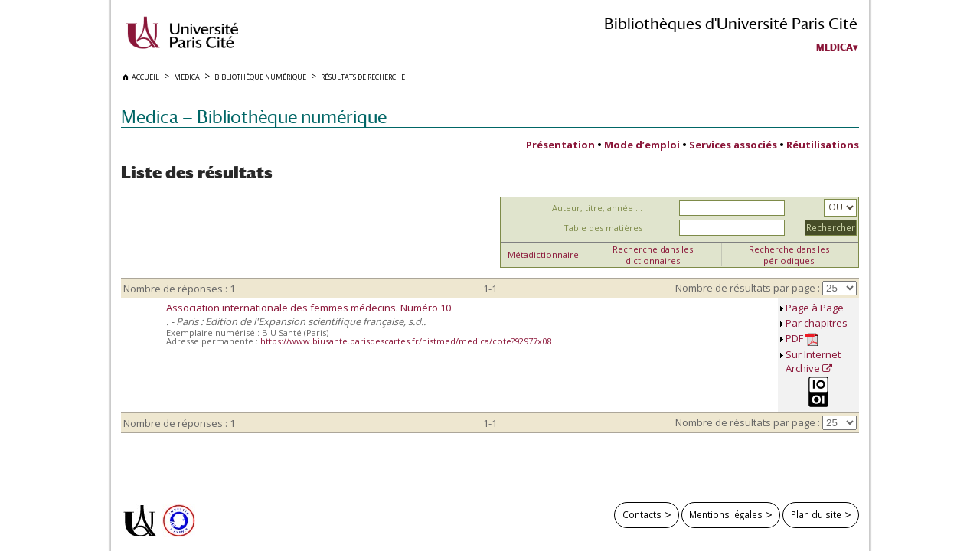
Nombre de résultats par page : (748, 288)
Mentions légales (726, 514)
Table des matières (603, 228)
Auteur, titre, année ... (597, 208)
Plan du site (816, 514)
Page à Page (815, 308)
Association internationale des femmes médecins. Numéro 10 (309, 308)
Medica (835, 47)
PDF (802, 339)
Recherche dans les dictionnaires (653, 255)
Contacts (642, 514)
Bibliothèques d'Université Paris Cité (731, 23)
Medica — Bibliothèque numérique (254, 117)
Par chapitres (817, 323)
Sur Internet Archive (813, 361)
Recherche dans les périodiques (789, 255)
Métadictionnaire (543, 254)
